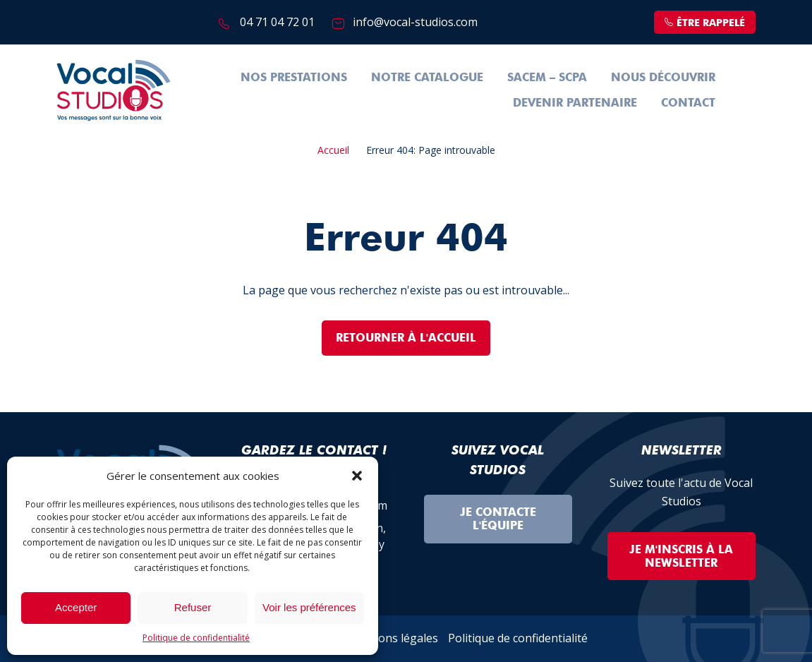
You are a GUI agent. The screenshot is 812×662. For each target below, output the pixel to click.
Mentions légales (393, 638)
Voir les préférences (309, 607)
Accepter (76, 607)
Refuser (193, 607)
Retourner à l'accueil (406, 338)
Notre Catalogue (427, 77)
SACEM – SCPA (547, 77)
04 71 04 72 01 (277, 22)
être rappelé (705, 23)
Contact (688, 103)
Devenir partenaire (575, 103)
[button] (357, 476)
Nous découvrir (663, 77)
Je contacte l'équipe (498, 519)
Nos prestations (294, 77)
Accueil (333, 150)
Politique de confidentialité (196, 638)
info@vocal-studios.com (415, 22)
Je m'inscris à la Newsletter (681, 556)
